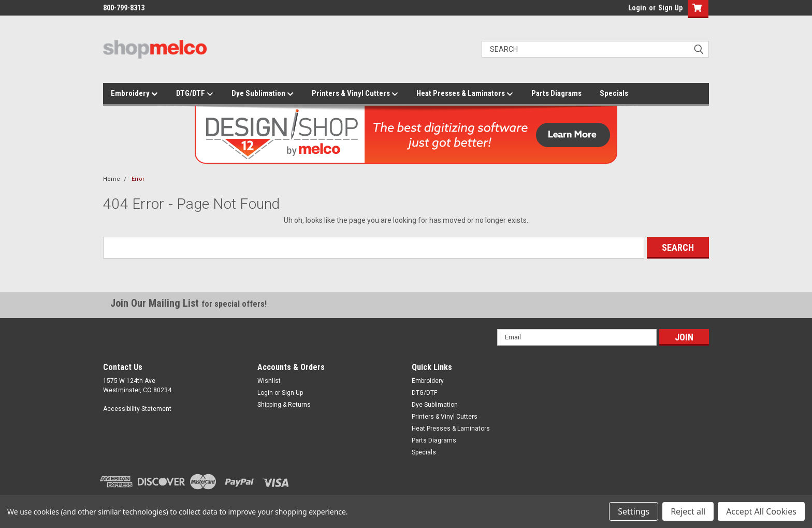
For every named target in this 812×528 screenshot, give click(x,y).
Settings (634, 511)
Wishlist (269, 381)
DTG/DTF (195, 94)
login (626, 10)
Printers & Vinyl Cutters (355, 94)
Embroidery (134, 94)
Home (112, 179)
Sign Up (670, 8)
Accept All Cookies (761, 511)
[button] (696, 9)
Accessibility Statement (137, 409)
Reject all (688, 511)
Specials (614, 93)
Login (637, 8)
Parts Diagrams (556, 93)
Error (138, 179)
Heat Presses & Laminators (465, 94)
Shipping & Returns (284, 405)
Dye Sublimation (263, 94)
